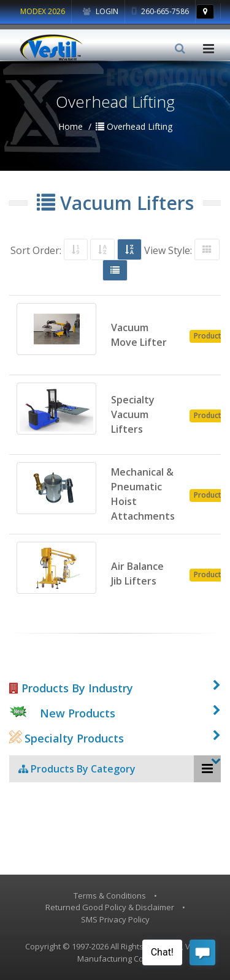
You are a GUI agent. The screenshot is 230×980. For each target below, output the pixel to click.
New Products (78, 713)
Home (71, 126)
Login (101, 11)
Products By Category (77, 769)
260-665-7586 (160, 11)
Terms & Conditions (110, 896)
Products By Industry (71, 688)
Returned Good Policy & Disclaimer (110, 907)
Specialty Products (67, 738)
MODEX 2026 (43, 11)
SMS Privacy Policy (115, 919)
